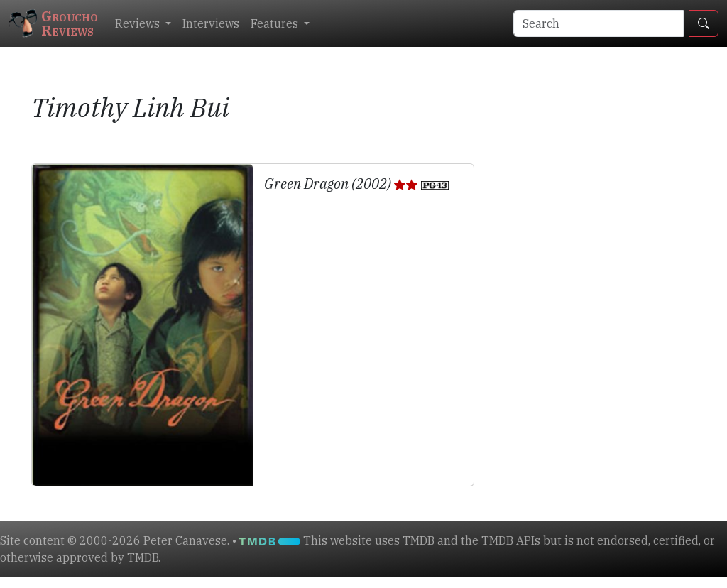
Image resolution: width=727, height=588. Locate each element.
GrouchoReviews (53, 23)
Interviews (211, 23)
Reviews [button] (139, 23)
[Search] (598, 23)
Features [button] (276, 23)
